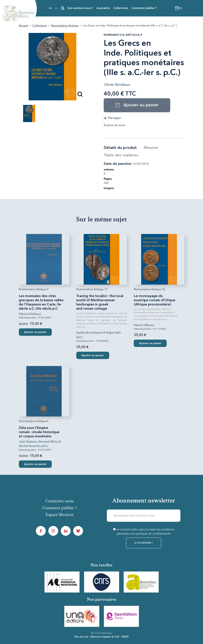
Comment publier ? (144, 8)
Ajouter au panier (35, 332)
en (56, 9)
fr (51, 9)
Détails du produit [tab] (120, 148)
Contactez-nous (60, 501)
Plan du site (81, 637)
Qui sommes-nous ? (80, 8)
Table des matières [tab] (121, 155)
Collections (121, 8)
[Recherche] (63, 8)
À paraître (103, 8)
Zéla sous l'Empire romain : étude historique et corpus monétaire (39, 432)
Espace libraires (59, 515)
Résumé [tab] (151, 148)
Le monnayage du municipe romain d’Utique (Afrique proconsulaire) (155, 300)
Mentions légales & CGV (105, 637)
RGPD (125, 637)
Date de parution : (118, 164)
